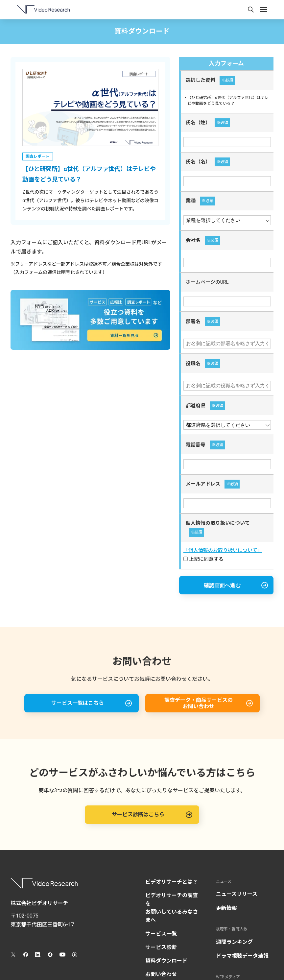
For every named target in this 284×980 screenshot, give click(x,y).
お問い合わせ (161, 974)
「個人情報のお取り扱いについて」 (223, 550)
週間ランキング (234, 942)
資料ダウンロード (166, 961)
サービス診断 (161, 947)
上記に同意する (203, 559)
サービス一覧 (161, 934)
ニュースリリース (237, 894)
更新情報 (226, 908)
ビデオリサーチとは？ (172, 882)
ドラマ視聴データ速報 (242, 956)
